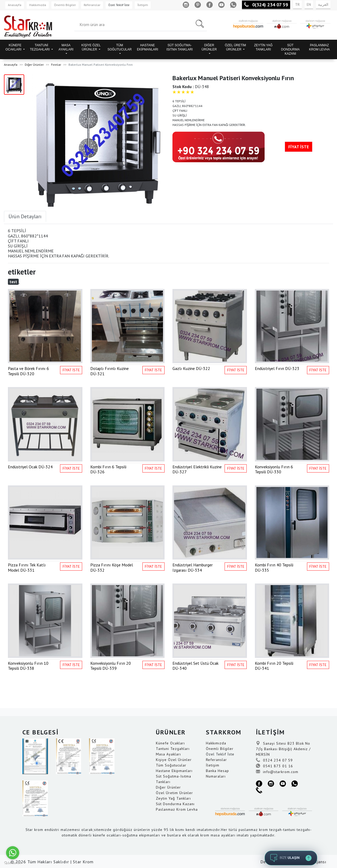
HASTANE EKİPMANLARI (148, 47)
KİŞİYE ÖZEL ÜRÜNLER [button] (91, 47)
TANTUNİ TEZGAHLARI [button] (40, 47)
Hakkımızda (38, 5)
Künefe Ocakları (170, 743)
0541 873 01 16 (274, 766)
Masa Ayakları (168, 754)
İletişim (143, 5)
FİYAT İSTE (299, 147)
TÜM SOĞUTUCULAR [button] (120, 47)
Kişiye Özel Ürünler (174, 760)
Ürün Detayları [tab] (25, 216)
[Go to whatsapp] (13, 853)
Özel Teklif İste (119, 5)
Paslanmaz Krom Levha (177, 809)
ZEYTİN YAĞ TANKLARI (263, 47)
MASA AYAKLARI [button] (66, 47)
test (13, 282)
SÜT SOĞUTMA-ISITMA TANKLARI (180, 47)
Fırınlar (56, 65)
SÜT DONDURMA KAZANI (291, 49)
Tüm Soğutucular (171, 765)
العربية (323, 4)
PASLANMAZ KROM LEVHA (319, 47)
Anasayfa (15, 5)
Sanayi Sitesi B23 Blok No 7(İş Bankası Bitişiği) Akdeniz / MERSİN (283, 749)
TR (297, 4)
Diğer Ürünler (34, 65)
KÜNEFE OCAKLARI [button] (14, 47)
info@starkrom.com (277, 772)
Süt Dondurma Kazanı (175, 804)
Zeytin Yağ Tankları (173, 798)
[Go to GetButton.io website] (13, 863)
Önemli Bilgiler (65, 5)
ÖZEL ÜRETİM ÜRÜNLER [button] (235, 47)
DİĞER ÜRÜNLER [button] (209, 47)
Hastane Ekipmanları (174, 771)
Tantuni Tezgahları (173, 749)
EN (309, 4)
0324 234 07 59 (274, 760)
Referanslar (92, 5)
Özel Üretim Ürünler (174, 793)
